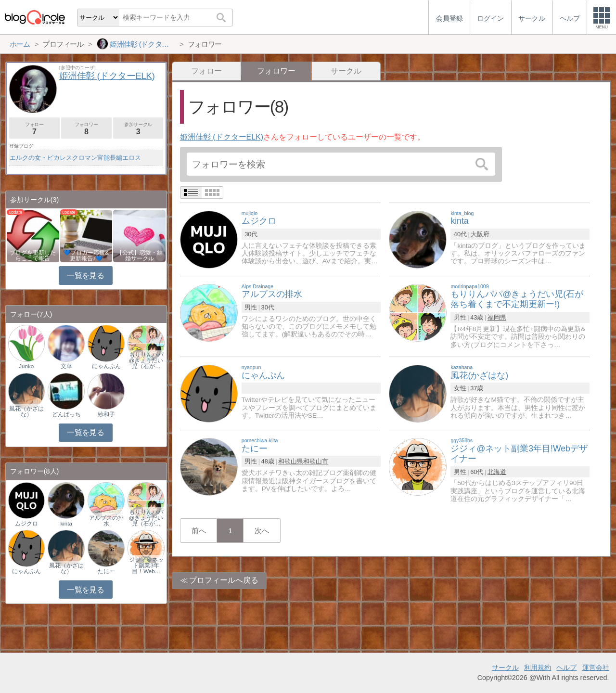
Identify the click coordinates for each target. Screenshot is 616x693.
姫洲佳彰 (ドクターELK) (222, 137)
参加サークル (138, 129)
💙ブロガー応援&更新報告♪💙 (86, 256)
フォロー (206, 71)
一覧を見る (85, 276)
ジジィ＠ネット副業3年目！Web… (146, 565)
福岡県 (497, 317)
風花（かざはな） (26, 411)
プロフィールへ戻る (224, 580)
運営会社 (596, 667)
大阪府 (480, 234)
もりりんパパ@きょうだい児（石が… (146, 360)
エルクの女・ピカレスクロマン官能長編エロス (75, 158)
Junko (26, 366)
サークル (346, 71)
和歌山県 (291, 461)
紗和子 (106, 414)
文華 (66, 366)
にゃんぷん (106, 366)
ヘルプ (566, 667)
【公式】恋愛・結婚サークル (140, 256)
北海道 (497, 472)
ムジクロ (26, 524)
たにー (106, 571)
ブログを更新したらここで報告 (33, 256)
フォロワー (86, 129)
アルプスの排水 (106, 521)
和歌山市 (316, 461)
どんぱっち (66, 414)
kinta (66, 524)
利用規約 (538, 667)
